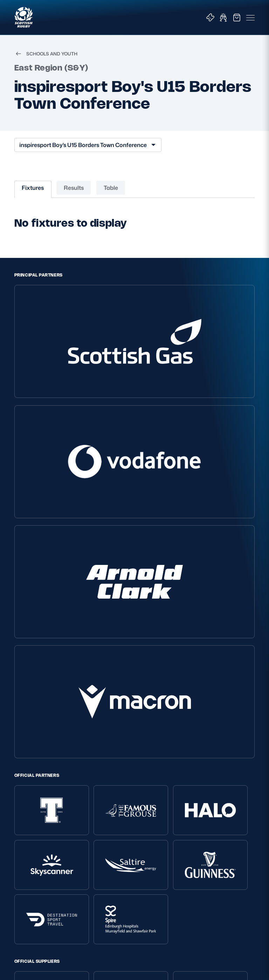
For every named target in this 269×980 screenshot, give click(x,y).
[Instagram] (126, 686)
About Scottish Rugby (125, 794)
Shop (191, 803)
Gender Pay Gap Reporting (46, 838)
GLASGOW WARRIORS (146, 662)
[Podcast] (175, 686)
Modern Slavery (33, 829)
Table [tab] (111, 195)
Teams (193, 812)
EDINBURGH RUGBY (86, 662)
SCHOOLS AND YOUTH (46, 61)
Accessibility (29, 848)
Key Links (198, 782)
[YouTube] (159, 686)
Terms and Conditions (40, 803)
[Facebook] (143, 686)
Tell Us (107, 831)
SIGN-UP (30, 927)
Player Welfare (117, 812)
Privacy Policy (30, 794)
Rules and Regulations (126, 841)
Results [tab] (74, 195)
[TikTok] (94, 686)
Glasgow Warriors (205, 859)
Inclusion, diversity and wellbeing (41, 816)
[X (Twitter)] (110, 686)
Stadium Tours (202, 831)
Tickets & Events (204, 794)
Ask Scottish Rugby (122, 803)
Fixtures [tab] (33, 195)
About (108, 782)
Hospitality (197, 822)
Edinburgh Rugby (205, 850)
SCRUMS (194, 662)
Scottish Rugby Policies (47, 782)
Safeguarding (116, 822)
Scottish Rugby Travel (210, 841)
